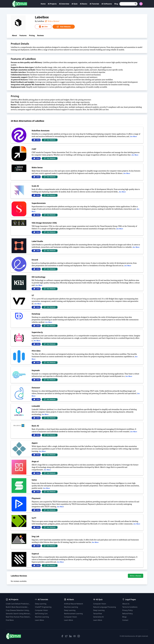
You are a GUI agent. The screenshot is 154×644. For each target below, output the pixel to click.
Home (43, 4)
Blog (116, 4)
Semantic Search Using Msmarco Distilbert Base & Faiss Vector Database (18, 614)
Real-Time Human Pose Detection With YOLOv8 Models (19, 617)
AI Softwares (107, 4)
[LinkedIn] (70, 636)
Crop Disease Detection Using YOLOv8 (17, 610)
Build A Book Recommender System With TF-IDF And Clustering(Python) (17, 607)
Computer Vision (41, 610)
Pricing (32, 35)
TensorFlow (98, 614)
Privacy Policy (127, 610)
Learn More (39, 620)
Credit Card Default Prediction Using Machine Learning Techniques (17, 604)
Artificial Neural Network (74, 604)
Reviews (41, 35)
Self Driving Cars (41, 614)
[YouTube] (75, 636)
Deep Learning (41, 604)
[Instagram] (79, 636)
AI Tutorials (94, 4)
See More (134, 137)
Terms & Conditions (130, 607)
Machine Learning (42, 617)
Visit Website (64, 27)
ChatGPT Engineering (43, 607)
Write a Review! (52, 21)
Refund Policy (128, 614)
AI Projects (52, 4)
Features (23, 35)
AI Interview (64, 4)
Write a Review (136, 576)
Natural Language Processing (105, 607)
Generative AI (98, 617)
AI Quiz (75, 4)
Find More (10, 620)
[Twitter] (66, 636)
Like (43, 27)
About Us (126, 604)
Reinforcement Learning (73, 614)
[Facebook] (62, 636)
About (15, 35)
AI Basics (84, 4)
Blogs (124, 617)
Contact (125, 620)
